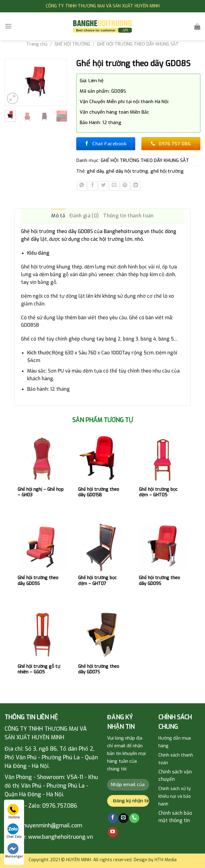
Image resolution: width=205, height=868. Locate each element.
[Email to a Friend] (114, 186)
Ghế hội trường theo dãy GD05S (38, 581)
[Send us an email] (123, 818)
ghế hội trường (167, 171)
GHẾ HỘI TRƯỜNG (72, 44)
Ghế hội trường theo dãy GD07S (99, 669)
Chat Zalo (14, 831)
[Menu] (8, 26)
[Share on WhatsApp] (82, 186)
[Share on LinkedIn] (136, 186)
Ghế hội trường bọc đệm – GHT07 (97, 581)
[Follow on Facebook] (113, 818)
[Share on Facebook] (93, 186)
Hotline (14, 812)
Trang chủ (37, 44)
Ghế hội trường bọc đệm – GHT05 (158, 492)
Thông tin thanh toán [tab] (128, 216)
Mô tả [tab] (58, 216)
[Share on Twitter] (103, 186)
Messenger (14, 851)
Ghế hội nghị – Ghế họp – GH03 (41, 492)
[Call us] (134, 818)
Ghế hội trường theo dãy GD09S (159, 581)
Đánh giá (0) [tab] (84, 216)
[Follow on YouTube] (113, 832)
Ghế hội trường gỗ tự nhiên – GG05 (39, 669)
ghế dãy (95, 171)
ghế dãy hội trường (127, 171)
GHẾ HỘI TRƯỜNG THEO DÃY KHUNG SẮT (138, 44)
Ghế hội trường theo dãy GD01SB (99, 492)
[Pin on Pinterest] (125, 186)
